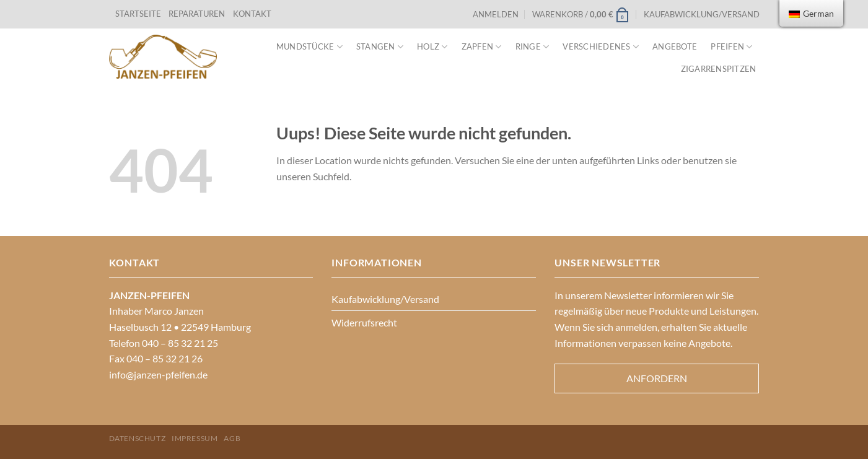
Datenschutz (138, 438)
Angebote (675, 46)
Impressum (195, 438)
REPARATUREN (198, 14)
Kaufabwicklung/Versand (702, 14)
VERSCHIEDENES (601, 47)
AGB (232, 438)
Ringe (533, 47)
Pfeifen (731, 47)
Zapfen (482, 47)
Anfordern (657, 378)
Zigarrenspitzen (719, 69)
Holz (432, 47)
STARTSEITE (138, 14)
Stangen (380, 47)
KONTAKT (252, 14)
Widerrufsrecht (364, 322)
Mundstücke (309, 47)
